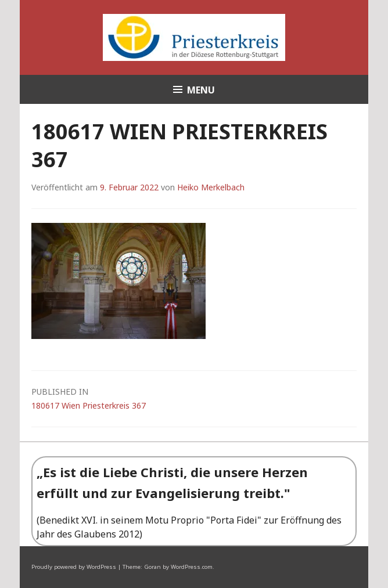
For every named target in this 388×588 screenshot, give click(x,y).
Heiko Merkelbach (211, 187)
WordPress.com (192, 567)
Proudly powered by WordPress (74, 567)
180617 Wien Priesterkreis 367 (194, 398)
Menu (201, 90)
